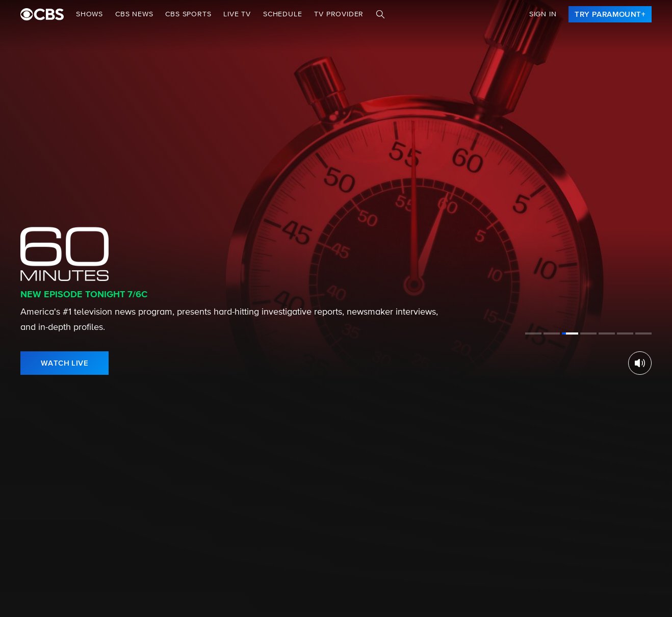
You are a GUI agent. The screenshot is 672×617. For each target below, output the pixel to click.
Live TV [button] (237, 14)
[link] (610, 14)
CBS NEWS (134, 14)
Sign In (543, 14)
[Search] (380, 14)
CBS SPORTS (188, 14)
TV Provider (339, 14)
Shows (89, 14)
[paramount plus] (42, 14)
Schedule (282, 14)
